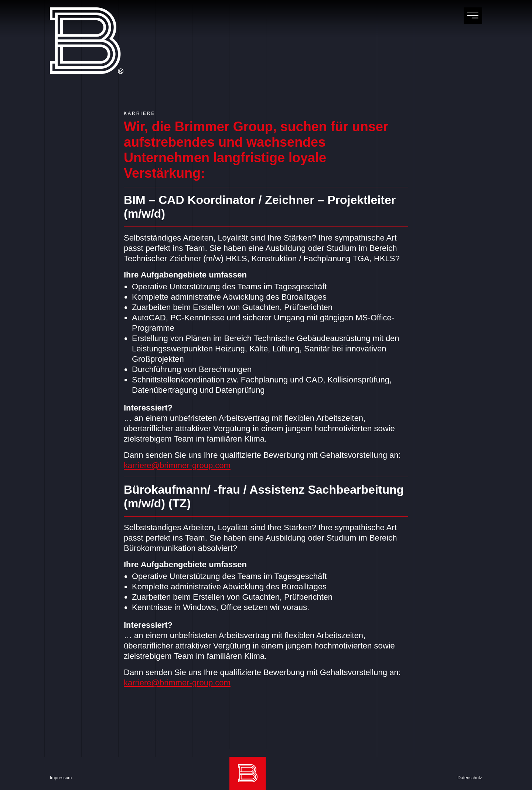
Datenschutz (470, 778)
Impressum (61, 778)
